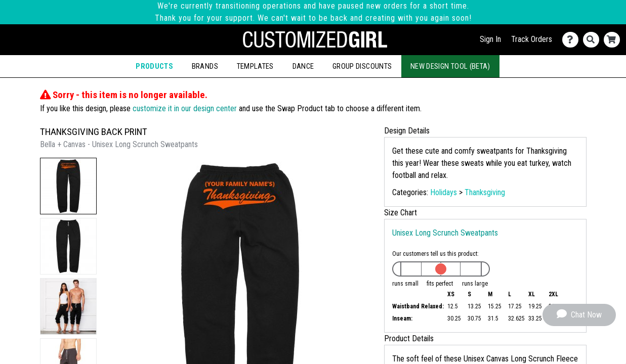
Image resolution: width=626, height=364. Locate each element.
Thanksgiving (485, 192)
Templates (255, 66)
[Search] (593, 40)
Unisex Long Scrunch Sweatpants (445, 233)
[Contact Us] (573, 40)
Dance (303, 66)
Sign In (490, 39)
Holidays (444, 192)
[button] (68, 186)
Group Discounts (362, 66)
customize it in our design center (185, 108)
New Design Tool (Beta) (450, 66)
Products (154, 66)
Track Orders (532, 39)
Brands (205, 66)
